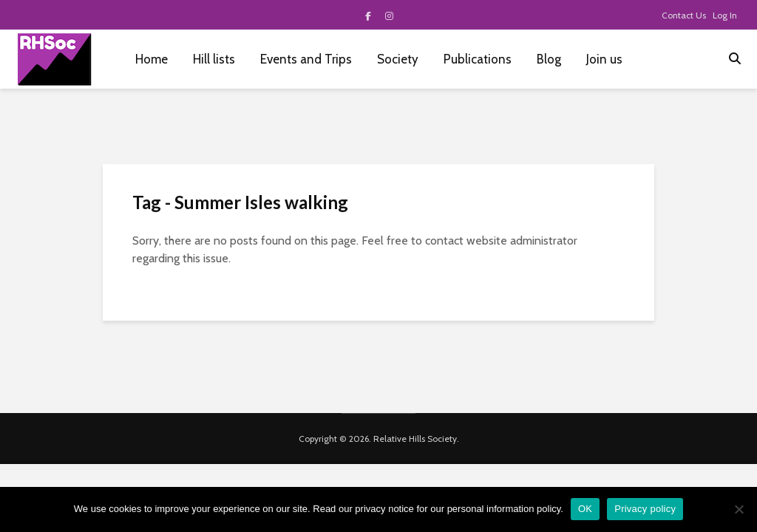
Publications (478, 59)
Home (152, 59)
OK (585, 509)
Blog (549, 59)
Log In (725, 15)
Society (398, 59)
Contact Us (684, 15)
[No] (739, 509)
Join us (604, 59)
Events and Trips (306, 59)
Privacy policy (645, 509)
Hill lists (214, 59)
